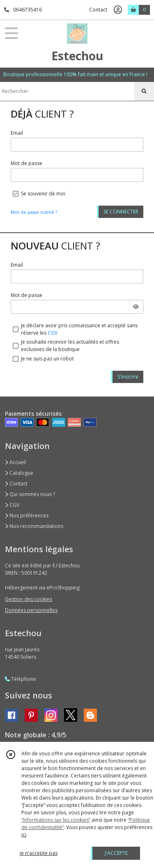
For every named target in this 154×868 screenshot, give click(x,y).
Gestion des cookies (29, 599)
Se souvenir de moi (43, 194)
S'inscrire (128, 377)
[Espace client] (118, 10)
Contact (98, 10)
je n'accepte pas (39, 853)
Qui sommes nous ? (30, 494)
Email (17, 133)
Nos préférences (27, 516)
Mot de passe (26, 163)
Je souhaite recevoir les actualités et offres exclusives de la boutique (70, 346)
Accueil (15, 462)
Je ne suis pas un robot (47, 359)
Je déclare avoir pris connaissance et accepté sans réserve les (79, 329)
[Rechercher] (144, 91)
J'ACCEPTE (116, 853)
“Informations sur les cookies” (56, 820)
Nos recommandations (34, 526)
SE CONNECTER (121, 212)
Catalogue (19, 473)
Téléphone (21, 679)
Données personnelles (31, 610)
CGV (53, 333)
